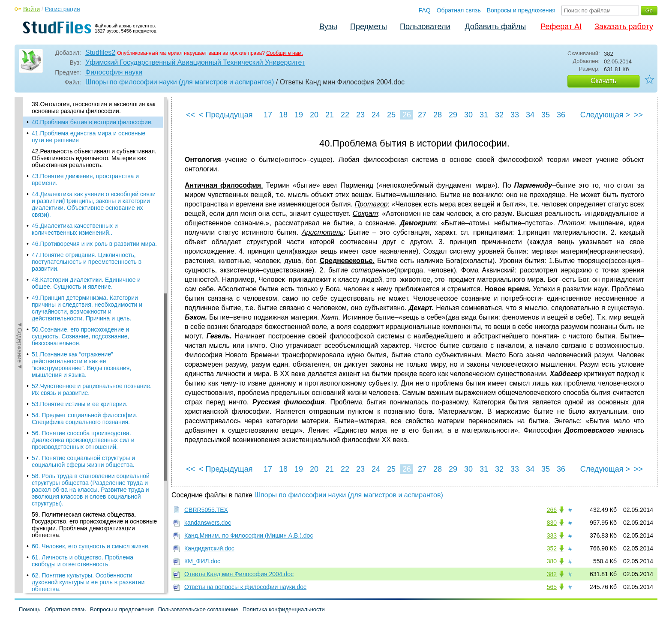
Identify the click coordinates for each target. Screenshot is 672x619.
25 (391, 115)
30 (468, 115)
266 (552, 510)
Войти (31, 9)
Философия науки (114, 72)
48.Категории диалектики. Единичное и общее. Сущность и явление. (86, 283)
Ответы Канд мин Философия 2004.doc (239, 574)
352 (552, 548)
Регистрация (63, 9)
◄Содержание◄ (20, 247)
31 (484, 115)
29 (453, 115)
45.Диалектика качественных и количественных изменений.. (75, 229)
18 (283, 115)
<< (190, 115)
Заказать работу (624, 27)
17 (268, 115)
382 (552, 574)
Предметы (369, 27)
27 (422, 115)
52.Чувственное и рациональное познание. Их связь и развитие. (92, 389)
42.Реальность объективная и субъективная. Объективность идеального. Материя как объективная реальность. (94, 158)
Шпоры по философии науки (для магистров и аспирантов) (180, 82)
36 (561, 115)
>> (638, 115)
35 (546, 115)
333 (552, 535)
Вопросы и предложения (521, 10)
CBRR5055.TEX (206, 510)
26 (407, 115)
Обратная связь (459, 10)
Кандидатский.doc (209, 548)
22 (345, 115)
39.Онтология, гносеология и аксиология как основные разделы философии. (94, 108)
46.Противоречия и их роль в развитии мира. (94, 244)
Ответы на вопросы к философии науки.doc (245, 587)
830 (552, 523)
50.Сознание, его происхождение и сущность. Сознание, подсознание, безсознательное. (81, 336)
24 (376, 115)
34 (530, 115)
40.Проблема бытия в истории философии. (92, 122)
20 (314, 115)
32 (499, 115)
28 (438, 115)
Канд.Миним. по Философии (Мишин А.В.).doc (249, 535)
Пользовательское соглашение (198, 609)
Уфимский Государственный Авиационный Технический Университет (195, 62)
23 (360, 115)
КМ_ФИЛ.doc (202, 561)
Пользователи (425, 27)
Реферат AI (561, 27)
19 (299, 115)
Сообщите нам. (285, 53)
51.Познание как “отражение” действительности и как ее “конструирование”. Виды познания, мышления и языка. (81, 365)
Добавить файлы (495, 27)
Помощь (30, 609)
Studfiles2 (100, 52)
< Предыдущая (226, 115)
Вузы (328, 27)
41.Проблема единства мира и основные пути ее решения (88, 137)
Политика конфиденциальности (284, 609)
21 (330, 115)
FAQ (425, 10)
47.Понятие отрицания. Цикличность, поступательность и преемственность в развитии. (87, 262)
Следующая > (605, 115)
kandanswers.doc (208, 523)
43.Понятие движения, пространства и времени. (85, 179)
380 (552, 561)
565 (552, 587)
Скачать (603, 81)
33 (515, 115)
